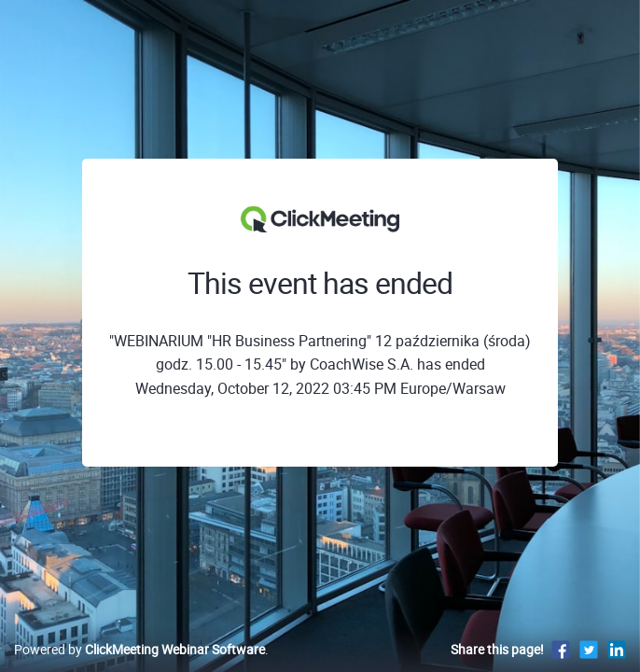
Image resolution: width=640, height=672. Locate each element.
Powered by (139, 649)
